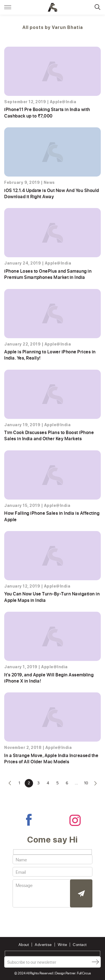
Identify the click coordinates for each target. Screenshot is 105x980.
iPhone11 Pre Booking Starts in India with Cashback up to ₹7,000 (47, 112)
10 (86, 783)
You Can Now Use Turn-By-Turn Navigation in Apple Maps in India (52, 597)
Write (62, 945)
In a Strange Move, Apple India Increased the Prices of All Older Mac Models (51, 758)
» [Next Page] (95, 783)
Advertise (43, 945)
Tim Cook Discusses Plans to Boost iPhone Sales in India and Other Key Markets (49, 435)
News (49, 182)
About (24, 945)
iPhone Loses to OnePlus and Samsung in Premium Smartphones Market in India (48, 274)
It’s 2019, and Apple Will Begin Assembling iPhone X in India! (49, 678)
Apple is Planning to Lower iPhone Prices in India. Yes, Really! (50, 355)
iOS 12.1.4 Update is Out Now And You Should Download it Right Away (52, 193)
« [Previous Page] (10, 783)
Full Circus (84, 973)
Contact (80, 945)
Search (97, 7)
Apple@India (63, 102)
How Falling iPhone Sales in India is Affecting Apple (52, 516)
